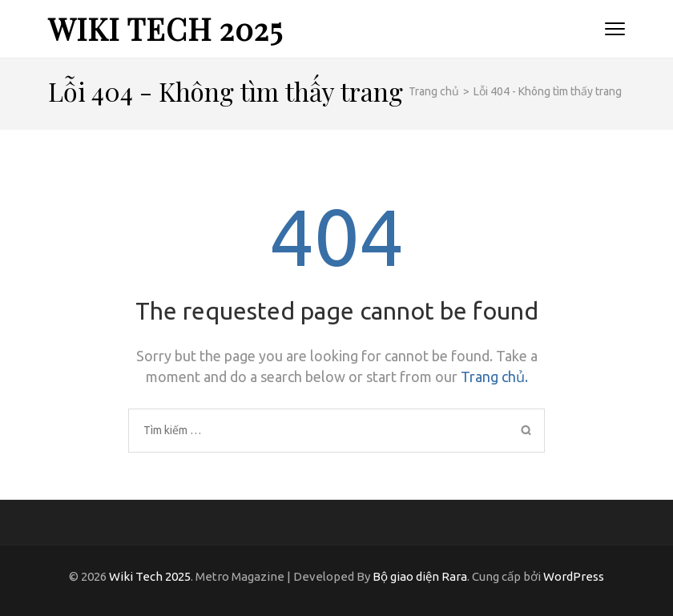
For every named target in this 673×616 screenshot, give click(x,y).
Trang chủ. (494, 376)
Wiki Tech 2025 (165, 28)
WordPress (574, 576)
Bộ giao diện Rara (420, 576)
